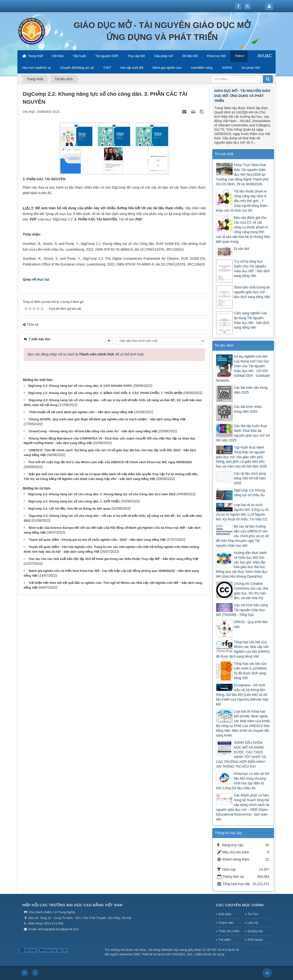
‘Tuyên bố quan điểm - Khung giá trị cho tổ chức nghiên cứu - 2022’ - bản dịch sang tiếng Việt (97, 540)
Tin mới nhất (224, 154)
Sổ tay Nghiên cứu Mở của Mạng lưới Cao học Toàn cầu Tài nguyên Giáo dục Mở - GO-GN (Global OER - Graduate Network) (243, 368)
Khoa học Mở (216, 56)
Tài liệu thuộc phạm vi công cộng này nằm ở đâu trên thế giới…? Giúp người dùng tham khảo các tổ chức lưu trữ (242, 201)
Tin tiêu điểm (224, 345)
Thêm (239, 56)
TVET (107, 68)
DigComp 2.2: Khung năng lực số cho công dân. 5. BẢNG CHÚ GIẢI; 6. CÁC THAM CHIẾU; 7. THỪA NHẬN (105, 393)
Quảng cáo (255, 931)
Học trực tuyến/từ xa (37, 68)
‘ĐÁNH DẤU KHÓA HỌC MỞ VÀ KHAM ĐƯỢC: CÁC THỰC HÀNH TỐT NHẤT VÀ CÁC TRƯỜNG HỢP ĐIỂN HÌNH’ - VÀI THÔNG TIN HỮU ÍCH (242, 755)
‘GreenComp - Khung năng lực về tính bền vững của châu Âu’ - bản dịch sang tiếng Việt (93, 431)
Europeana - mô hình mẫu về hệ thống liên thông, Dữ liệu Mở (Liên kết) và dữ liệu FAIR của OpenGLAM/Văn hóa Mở (242, 695)
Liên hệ (253, 923)
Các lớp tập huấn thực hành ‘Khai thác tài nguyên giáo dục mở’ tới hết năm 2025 (243, 433)
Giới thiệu (225, 914)
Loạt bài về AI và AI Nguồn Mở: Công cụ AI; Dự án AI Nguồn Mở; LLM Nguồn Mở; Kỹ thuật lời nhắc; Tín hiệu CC (243, 512)
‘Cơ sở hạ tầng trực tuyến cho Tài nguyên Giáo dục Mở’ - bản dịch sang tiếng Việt (252, 269)
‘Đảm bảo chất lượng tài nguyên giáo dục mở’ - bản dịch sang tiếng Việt (252, 292)
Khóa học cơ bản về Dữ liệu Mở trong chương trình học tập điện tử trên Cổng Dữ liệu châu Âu (243, 781)
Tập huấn (79, 56)
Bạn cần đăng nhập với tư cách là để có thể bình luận (86, 354)
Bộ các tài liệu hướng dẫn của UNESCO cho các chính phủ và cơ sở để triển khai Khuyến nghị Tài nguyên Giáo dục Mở (243, 536)
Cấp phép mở (164, 56)
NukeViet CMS (130, 954)
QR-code (28, 950)
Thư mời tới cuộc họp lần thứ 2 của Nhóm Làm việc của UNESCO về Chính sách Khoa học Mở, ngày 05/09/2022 (110, 462)
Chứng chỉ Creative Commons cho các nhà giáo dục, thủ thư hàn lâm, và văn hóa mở (251, 591)
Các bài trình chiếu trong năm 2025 (248, 409)
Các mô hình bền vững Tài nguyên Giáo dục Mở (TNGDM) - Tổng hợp (242, 610)
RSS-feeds (255, 940)
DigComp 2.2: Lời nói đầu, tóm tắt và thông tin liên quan (69, 509)
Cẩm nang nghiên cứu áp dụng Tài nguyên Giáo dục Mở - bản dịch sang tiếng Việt (252, 320)
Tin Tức (253, 914)
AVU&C (265, 56)
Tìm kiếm (225, 940)
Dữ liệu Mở (190, 56)
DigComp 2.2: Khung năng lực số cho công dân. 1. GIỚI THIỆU (74, 501)
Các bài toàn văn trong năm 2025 (251, 390)
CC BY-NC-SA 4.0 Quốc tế (220, 950)
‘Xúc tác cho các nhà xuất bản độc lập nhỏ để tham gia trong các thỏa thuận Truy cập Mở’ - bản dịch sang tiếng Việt (113, 559)
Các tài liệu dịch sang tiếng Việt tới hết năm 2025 (250, 478)
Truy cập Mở (136, 56)
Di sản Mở (242, 249)
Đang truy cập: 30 (53, 950)
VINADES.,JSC (182, 954)
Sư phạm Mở (251, 68)
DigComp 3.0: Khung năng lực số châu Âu (250, 493)
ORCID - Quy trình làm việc (251, 624)
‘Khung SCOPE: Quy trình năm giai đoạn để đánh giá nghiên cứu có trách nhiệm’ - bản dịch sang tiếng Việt (107, 419)
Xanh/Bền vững (202, 68)
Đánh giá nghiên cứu (167, 68)
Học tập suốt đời (132, 68)
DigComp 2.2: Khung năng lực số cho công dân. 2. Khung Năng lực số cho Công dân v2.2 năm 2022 (102, 494)
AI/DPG (227, 68)
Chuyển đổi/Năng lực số (77, 68)
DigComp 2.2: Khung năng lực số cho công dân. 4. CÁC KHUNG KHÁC (80, 386)
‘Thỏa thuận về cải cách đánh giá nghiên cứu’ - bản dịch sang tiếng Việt (81, 412)
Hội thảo (58, 56)
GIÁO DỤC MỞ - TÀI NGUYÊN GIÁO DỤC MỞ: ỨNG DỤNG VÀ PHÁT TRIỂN (242, 96)
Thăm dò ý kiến (229, 931)
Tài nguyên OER (107, 56)
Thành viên (226, 923)
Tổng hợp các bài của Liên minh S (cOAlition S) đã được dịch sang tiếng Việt (251, 671)
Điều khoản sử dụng (210, 954)
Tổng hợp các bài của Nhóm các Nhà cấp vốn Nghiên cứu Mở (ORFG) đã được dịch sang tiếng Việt (243, 649)
